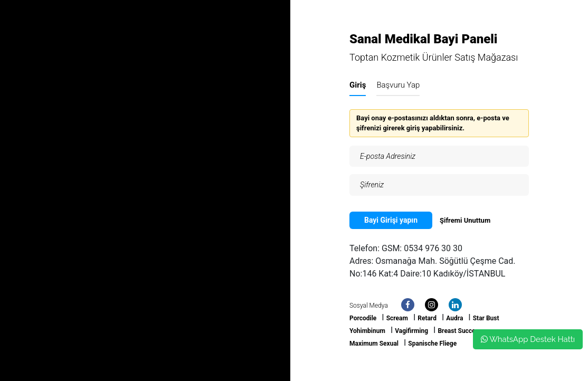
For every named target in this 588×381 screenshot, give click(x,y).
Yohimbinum (367, 331)
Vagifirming (411, 331)
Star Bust (486, 318)
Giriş (358, 85)
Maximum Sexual (374, 344)
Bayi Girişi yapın (391, 220)
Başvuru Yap (398, 85)
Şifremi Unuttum (465, 220)
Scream (397, 318)
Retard (427, 318)
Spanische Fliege (432, 344)
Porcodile (363, 318)
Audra (454, 318)
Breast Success (459, 331)
